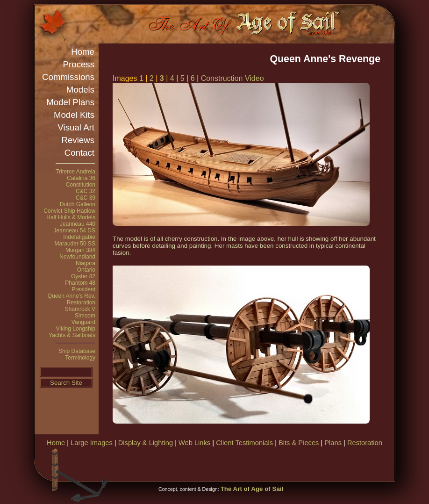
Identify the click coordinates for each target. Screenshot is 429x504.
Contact (79, 153)
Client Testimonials (244, 443)
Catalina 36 (81, 178)
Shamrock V (80, 309)
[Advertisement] (284, 463)
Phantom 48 (80, 283)
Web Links (194, 443)
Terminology (80, 358)
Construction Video (232, 78)
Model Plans (70, 102)
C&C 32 (86, 191)
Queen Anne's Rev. (71, 296)
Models (80, 90)
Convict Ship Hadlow (69, 211)
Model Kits (74, 115)
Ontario (86, 270)
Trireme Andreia (75, 172)
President (83, 289)
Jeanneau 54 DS (75, 230)
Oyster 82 (83, 276)
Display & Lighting (146, 443)
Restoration (81, 302)
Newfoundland (77, 257)
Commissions (68, 77)
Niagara (86, 263)
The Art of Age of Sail (252, 489)
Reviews (78, 140)
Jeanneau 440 (78, 224)
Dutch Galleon (78, 204)
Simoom (85, 316)
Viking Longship (75, 329)
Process (79, 64)
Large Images (92, 443)
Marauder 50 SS (75, 244)
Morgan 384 (80, 250)
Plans (333, 443)
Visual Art (76, 127)
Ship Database (77, 351)
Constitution (81, 185)
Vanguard (83, 322)
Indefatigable (79, 237)
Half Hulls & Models (71, 217)
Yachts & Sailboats (72, 335)
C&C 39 (86, 198)
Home (83, 52)
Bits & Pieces (299, 443)
